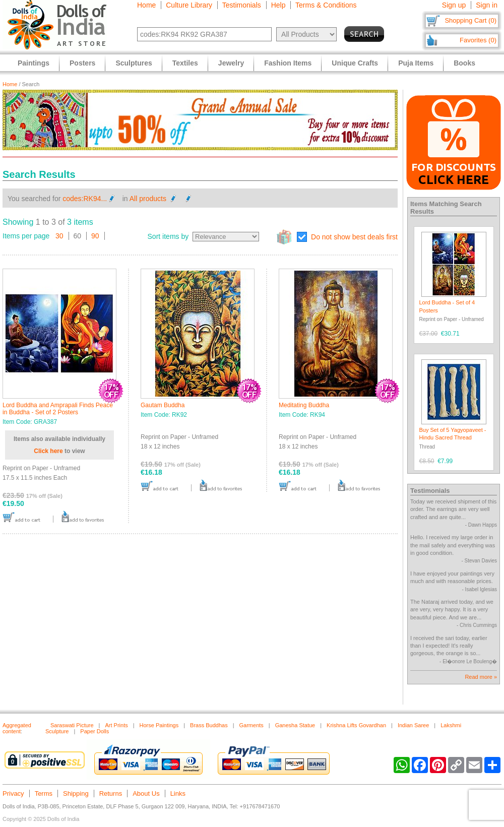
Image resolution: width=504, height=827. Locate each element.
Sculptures (134, 63)
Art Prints (116, 725)
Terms (44, 793)
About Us (146, 793)
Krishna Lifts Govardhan (356, 725)
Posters (82, 63)
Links (178, 793)
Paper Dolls (94, 731)
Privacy (13, 793)
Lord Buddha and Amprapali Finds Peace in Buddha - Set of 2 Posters (58, 409)
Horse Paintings (159, 725)
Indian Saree (413, 725)
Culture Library (189, 5)
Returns (111, 793)
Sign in (487, 5)
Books (464, 63)
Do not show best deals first (354, 237)
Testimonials (242, 5)
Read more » (481, 677)
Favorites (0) (478, 40)
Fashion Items (288, 63)
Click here (48, 451)
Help (278, 5)
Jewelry (231, 63)
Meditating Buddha (304, 405)
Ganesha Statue (295, 725)
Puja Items (416, 63)
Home (146, 5)
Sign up (454, 5)
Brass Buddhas (209, 725)
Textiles (185, 63)
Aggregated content (17, 728)
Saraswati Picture (72, 725)
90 (95, 236)
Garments (251, 725)
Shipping (76, 793)
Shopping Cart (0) (470, 20)
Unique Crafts (355, 63)
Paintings (34, 63)
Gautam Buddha (163, 405)
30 (59, 236)
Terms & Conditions (326, 5)
